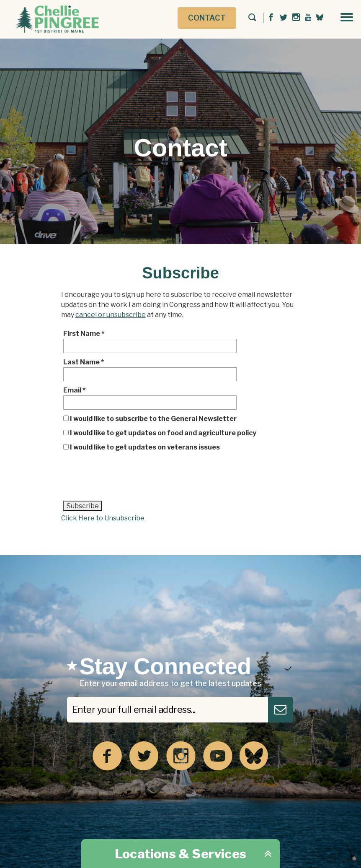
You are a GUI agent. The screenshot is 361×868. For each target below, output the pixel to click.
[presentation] (127, 479)
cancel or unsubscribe (111, 315)
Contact (207, 18)
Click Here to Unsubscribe (103, 518)
